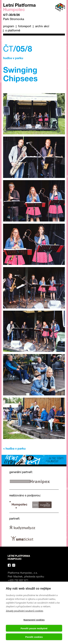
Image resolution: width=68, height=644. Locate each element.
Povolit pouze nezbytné (34, 628)
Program (9, 27)
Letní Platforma (19, 8)
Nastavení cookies (34, 620)
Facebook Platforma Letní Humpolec (9, 565)
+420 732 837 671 (18, 581)
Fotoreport (25, 27)
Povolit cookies (34, 637)
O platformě (13, 31)
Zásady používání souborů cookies (25, 611)
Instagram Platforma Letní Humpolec (14, 565)
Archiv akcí (42, 27)
